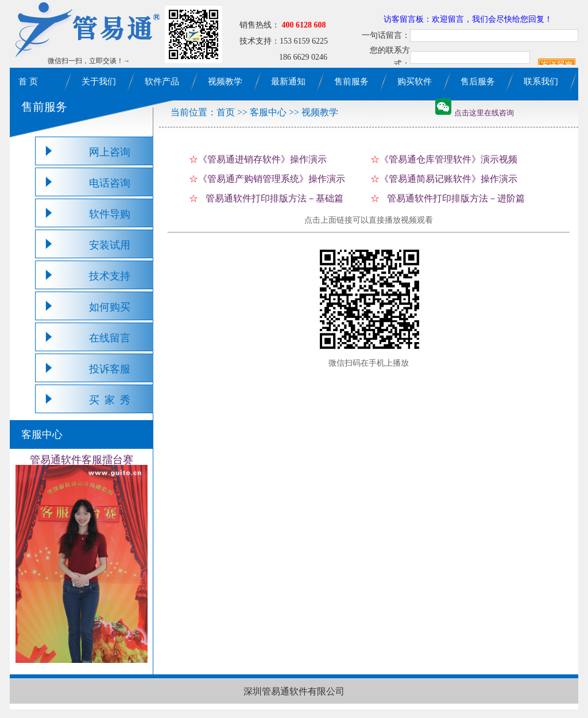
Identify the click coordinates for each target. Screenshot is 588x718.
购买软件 (415, 81)
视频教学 (225, 81)
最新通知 (288, 81)
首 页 (28, 81)
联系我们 (541, 81)
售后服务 (478, 81)
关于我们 (99, 81)
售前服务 (351, 81)
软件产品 (162, 81)
